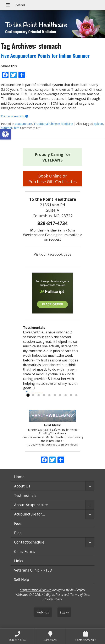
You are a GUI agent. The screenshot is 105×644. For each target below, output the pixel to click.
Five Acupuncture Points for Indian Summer (45, 55)
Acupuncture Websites (36, 590)
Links (19, 561)
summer (7, 128)
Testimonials (25, 495)
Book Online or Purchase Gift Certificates (52, 179)
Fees (18, 523)
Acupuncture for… (29, 514)
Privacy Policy (52, 599)
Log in (64, 612)
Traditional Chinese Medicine (53, 124)
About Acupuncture (31, 505)
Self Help (22, 579)
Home (19, 477)
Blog (18, 533)
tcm (17, 128)
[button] (5, 134)
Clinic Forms (25, 551)
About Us (22, 486)
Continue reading (15, 116)
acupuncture (23, 124)
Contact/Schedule (29, 542)
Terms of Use (80, 595)
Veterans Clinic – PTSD (33, 570)
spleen (98, 124)
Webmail (43, 612)
